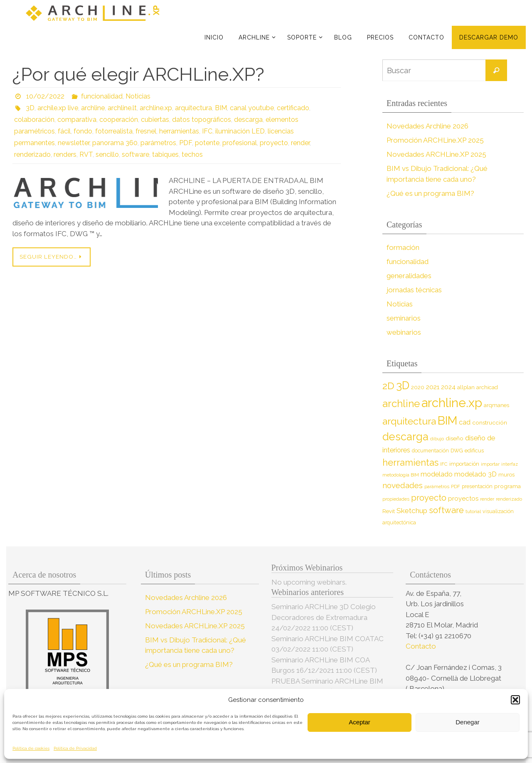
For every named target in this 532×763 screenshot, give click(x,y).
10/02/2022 (45, 96)
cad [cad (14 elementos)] (465, 422)
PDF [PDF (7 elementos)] (456, 486)
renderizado (32, 154)
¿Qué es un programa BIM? (430, 193)
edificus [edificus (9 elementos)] (474, 451)
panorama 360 (115, 143)
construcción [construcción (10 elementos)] (490, 422)
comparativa (77, 120)
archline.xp (156, 108)
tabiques (165, 154)
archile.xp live (58, 108)
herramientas (179, 131)
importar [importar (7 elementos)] (490, 464)
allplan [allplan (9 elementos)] (466, 387)
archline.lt (122, 108)
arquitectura (193, 108)
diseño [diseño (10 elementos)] (454, 438)
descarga (248, 120)
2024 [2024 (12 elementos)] (448, 387)
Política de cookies (31, 748)
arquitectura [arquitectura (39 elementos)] (409, 421)
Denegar (468, 722)
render (300, 143)
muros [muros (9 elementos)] (506, 475)
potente (207, 143)
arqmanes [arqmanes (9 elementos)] (496, 405)
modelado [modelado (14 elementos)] (437, 474)
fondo (83, 131)
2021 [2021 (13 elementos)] (433, 387)
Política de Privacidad (75, 748)
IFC (207, 131)
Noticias (138, 96)
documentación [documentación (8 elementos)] (430, 451)
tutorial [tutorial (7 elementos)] (473, 511)
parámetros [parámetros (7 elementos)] (437, 486)
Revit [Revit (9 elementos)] (389, 511)
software (135, 154)
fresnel (146, 131)
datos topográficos (202, 120)
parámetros (158, 143)
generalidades (409, 276)
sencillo (107, 154)
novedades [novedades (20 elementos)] (403, 485)
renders (65, 154)
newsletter (74, 143)
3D (30, 108)
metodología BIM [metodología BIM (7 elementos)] (401, 475)
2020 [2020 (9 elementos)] (418, 387)
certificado (293, 108)
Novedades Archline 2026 (427, 126)
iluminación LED (240, 131)
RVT (86, 154)
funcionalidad (102, 96)
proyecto (274, 143)
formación (403, 247)
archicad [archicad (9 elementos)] (487, 387)
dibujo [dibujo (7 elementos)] (437, 439)
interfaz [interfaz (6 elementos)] (510, 464)
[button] (515, 700)
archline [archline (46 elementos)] (401, 404)
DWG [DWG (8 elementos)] (457, 451)
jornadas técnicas (414, 290)
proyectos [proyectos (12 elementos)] (463, 499)
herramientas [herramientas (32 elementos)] (410, 462)
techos (192, 154)
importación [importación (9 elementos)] (464, 464)
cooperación (119, 120)
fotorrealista (114, 131)
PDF (186, 143)
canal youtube (252, 108)
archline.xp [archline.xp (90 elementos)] (452, 403)
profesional (240, 143)
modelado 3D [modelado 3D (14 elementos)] (475, 474)
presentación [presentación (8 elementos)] (477, 486)
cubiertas (155, 120)
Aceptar (360, 722)
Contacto (422, 646)
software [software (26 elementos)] (446, 510)
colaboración (34, 120)
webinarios (404, 332)
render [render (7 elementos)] (487, 499)
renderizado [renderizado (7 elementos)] (509, 499)
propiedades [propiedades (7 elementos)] (396, 499)
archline (93, 108)
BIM (221, 108)
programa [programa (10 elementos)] (507, 486)
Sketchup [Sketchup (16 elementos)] (412, 511)
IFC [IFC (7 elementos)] (444, 464)
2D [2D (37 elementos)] (388, 386)
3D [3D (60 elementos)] (403, 385)
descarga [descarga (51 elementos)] (405, 437)
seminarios (404, 318)
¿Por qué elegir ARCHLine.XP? (138, 74)
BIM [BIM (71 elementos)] (447, 420)
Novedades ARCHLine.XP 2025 (436, 154)
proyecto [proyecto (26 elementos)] (429, 498)
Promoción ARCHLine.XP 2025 (435, 140)
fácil (64, 131)
